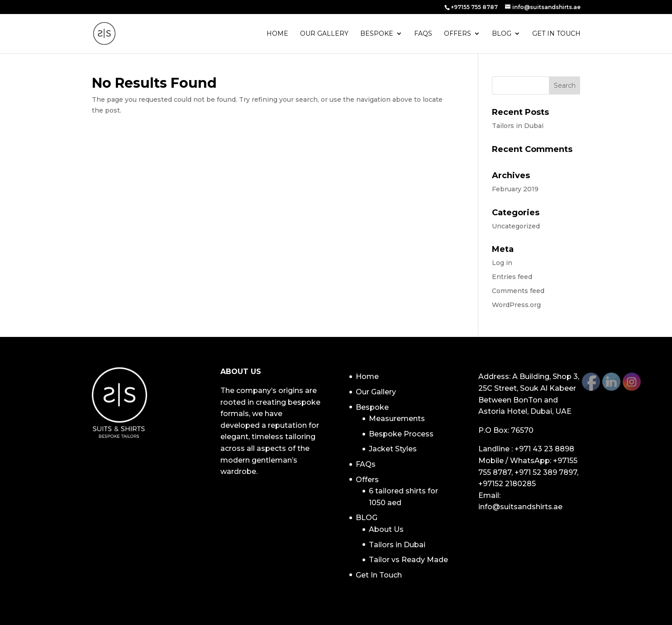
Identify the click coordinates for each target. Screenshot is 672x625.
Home (277, 34)
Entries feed (512, 277)
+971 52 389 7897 (546, 472)
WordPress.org (516, 305)
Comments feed (518, 291)
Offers (458, 34)
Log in (502, 263)
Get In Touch (556, 34)
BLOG (502, 34)
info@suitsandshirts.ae (520, 507)
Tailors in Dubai (518, 126)
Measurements (397, 419)
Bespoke (377, 34)
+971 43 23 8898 (544, 449)
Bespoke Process (401, 434)
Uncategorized (516, 226)
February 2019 (515, 189)
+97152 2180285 (507, 484)
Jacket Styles (393, 449)
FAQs (423, 34)
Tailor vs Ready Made (408, 560)
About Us (386, 529)
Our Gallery (324, 34)
